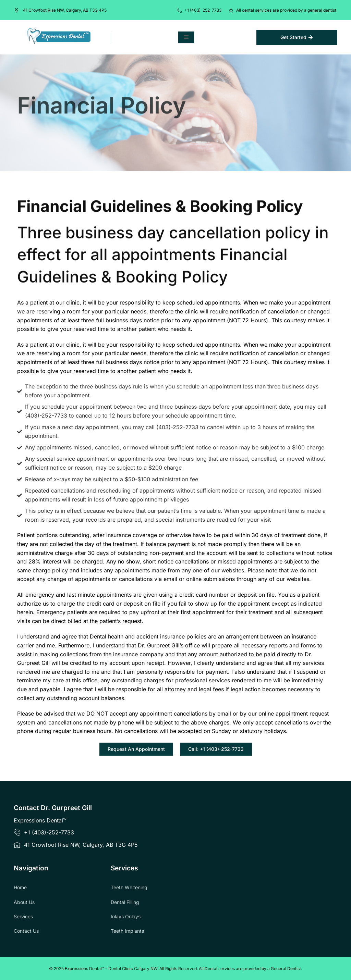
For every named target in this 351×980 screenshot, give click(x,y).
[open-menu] (186, 37)
